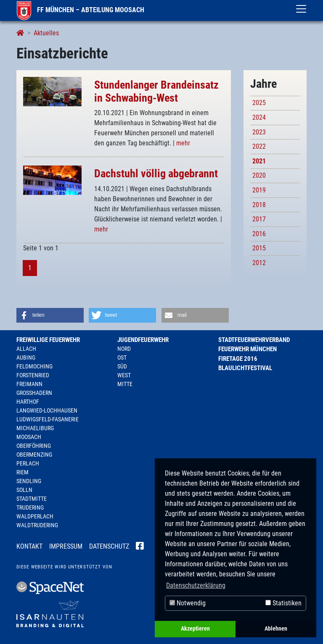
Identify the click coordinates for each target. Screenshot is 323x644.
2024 (259, 117)
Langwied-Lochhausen (47, 410)
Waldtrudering (37, 525)
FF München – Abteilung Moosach (81, 10)
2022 (259, 146)
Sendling (29, 481)
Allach (26, 349)
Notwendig (188, 603)
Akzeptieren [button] (195, 629)
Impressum (66, 546)
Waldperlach (35, 516)
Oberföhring (34, 446)
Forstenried (33, 375)
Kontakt (29, 546)
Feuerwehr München (248, 349)
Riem (23, 472)
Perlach (28, 463)
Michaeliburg (35, 428)
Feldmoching (34, 366)
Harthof (28, 402)
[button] (50, 315)
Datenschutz (109, 546)
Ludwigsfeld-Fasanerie (48, 419)
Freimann (29, 384)
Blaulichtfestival (245, 368)
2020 (259, 175)
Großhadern (34, 393)
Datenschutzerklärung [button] (196, 585)
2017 (259, 219)
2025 (259, 103)
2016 (259, 234)
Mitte (125, 384)
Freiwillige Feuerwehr (48, 340)
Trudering (30, 507)
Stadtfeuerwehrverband (254, 340)
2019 (259, 190)
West (124, 375)
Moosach (29, 437)
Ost (122, 357)
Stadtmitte (32, 499)
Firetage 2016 (238, 359)
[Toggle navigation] (301, 9)
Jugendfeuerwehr (143, 340)
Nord (124, 349)
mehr (183, 143)
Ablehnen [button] (276, 629)
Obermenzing (34, 455)
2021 (259, 161)
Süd (122, 366)
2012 (259, 263)
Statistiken (283, 603)
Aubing (26, 357)
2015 (259, 248)
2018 (259, 205)
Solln (24, 490)
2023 (259, 132)
